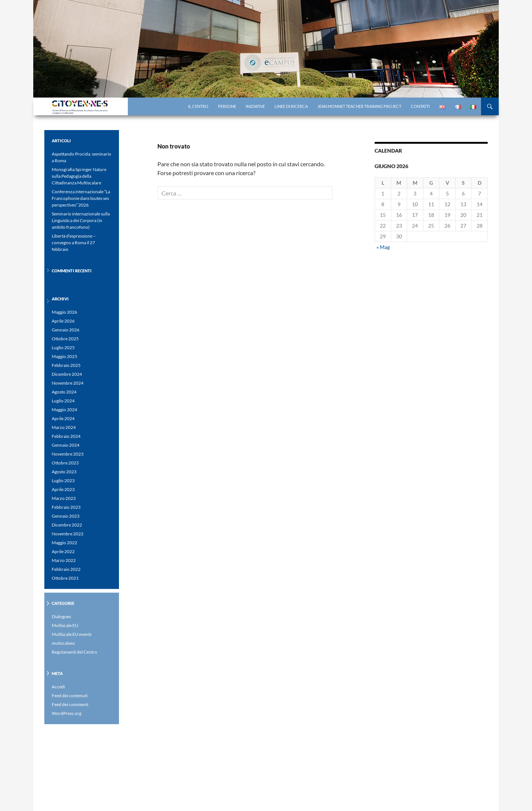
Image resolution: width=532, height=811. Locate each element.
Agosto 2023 (64, 472)
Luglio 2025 (63, 347)
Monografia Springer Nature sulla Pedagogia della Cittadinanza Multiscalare (79, 176)
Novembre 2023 (68, 454)
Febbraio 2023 (66, 507)
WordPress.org (66, 713)
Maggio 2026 (64, 312)
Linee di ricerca (291, 106)
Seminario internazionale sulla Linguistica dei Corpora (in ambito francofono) (81, 220)
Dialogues (61, 616)
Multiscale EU (65, 625)
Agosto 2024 (64, 392)
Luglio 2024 (63, 401)
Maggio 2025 (64, 356)
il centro (198, 106)
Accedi (58, 687)
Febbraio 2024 (66, 436)
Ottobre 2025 (65, 339)
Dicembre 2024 (67, 374)
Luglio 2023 (63, 481)
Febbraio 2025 (66, 365)
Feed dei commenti (70, 704)
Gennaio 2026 (66, 330)
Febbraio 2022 (66, 569)
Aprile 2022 (63, 551)
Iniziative (255, 106)
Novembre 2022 (68, 534)
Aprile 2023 (63, 489)
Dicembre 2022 (67, 525)
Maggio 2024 (64, 410)
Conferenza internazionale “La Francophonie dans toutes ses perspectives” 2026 (81, 198)
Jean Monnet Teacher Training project (359, 106)
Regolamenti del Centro (74, 652)
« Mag (383, 247)
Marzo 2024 (64, 427)
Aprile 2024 (63, 418)
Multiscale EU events (72, 634)
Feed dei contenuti (70, 696)
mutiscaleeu (63, 643)
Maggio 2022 (64, 543)
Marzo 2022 (64, 560)
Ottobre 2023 (65, 463)
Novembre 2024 (68, 383)
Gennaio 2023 (66, 516)
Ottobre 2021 (65, 578)
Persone (227, 106)
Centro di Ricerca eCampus (98, 106)
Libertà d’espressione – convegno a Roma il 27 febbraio (74, 243)
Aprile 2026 (63, 321)
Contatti (420, 106)
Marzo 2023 (64, 498)
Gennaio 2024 (66, 445)
